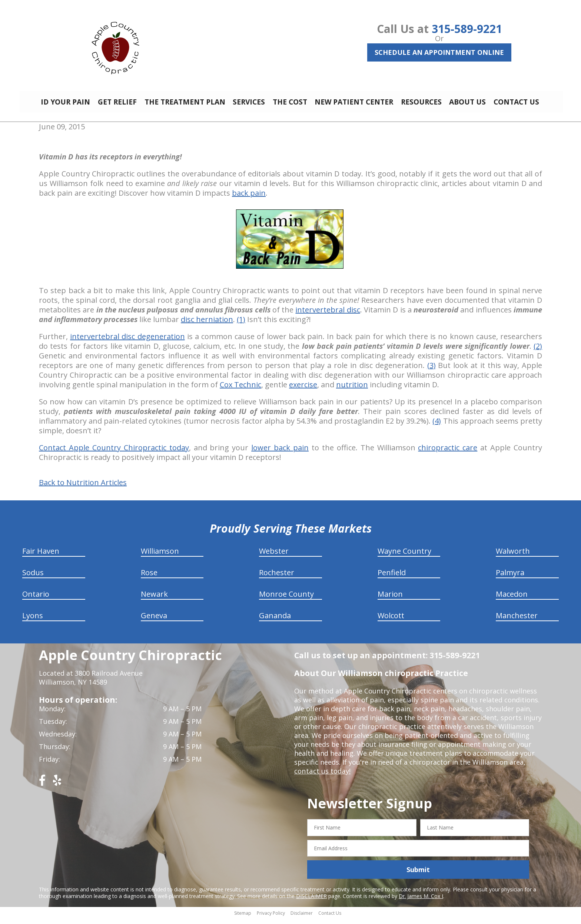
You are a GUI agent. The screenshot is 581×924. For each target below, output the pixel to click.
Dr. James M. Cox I (421, 902)
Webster (274, 557)
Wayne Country (404, 557)
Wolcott (391, 621)
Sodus (33, 578)
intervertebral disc (328, 315)
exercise (303, 390)
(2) (538, 352)
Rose (149, 578)
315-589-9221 (467, 29)
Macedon (512, 600)
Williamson (160, 557)
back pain (249, 198)
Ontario (36, 600)
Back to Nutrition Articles (83, 488)
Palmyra (510, 578)
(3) (431, 371)
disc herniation (207, 325)
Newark (154, 600)
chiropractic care (448, 453)
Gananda (275, 621)
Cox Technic (240, 390)
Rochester (277, 578)
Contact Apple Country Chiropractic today (114, 453)
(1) (241, 325)
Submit (418, 875)
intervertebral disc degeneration (127, 342)
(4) (437, 426)
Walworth (513, 557)
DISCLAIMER (311, 902)
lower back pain (280, 453)
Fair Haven (41, 557)
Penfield (392, 578)
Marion (390, 600)
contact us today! (322, 776)
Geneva (154, 621)
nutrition (352, 390)
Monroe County (286, 600)
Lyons (33, 621)
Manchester (517, 621)
